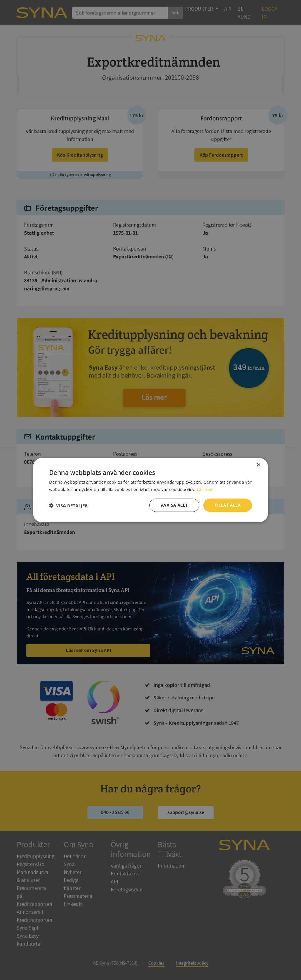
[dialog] (150, 490)
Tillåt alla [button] (228, 505)
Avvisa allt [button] (174, 505)
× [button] (259, 465)
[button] (68, 505)
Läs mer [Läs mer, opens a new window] (205, 489)
